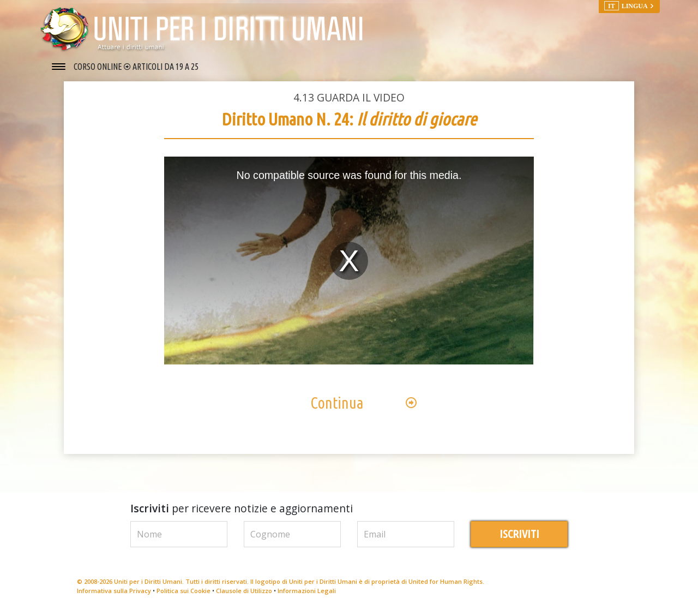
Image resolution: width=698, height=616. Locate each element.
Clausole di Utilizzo (244, 593)
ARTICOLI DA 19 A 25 (166, 67)
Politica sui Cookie (183, 593)
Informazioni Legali (307, 593)
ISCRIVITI (519, 537)
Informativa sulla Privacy (114, 593)
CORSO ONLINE (99, 67)
